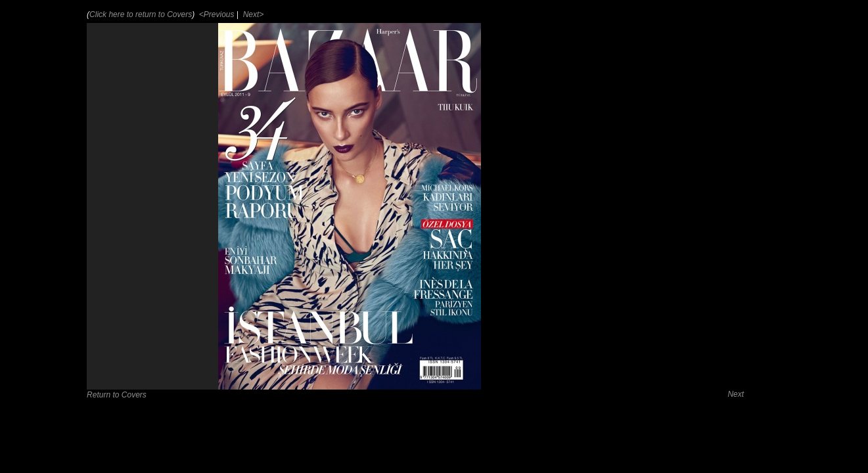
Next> (252, 14)
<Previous (216, 14)
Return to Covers (117, 395)
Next (736, 394)
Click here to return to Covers (141, 14)
